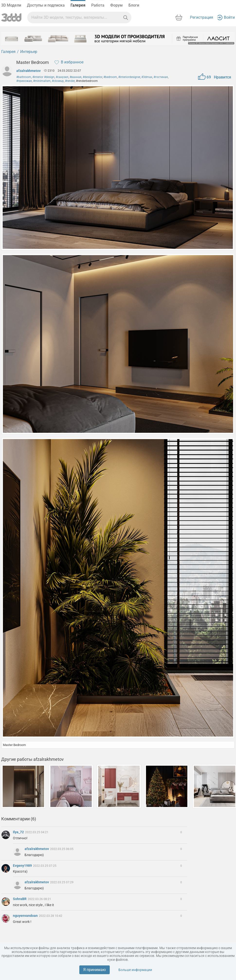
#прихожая (24, 81)
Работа (98, 5)
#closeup (58, 81)
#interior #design (43, 77)
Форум (116, 5)
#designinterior (92, 77)
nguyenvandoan (26, 916)
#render (70, 81)
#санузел (62, 77)
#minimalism (42, 81)
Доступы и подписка (46, 5)
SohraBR (20, 899)
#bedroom (110, 77)
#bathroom (24, 77)
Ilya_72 (19, 832)
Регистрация (202, 17)
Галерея (78, 5)
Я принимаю (95, 970)
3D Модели (11, 5)
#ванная (76, 77)
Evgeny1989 (23, 866)
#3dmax (147, 77)
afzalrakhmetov (28, 71)
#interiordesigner (129, 77)
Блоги (134, 5)
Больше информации (135, 970)
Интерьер (29, 52)
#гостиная (161, 77)
